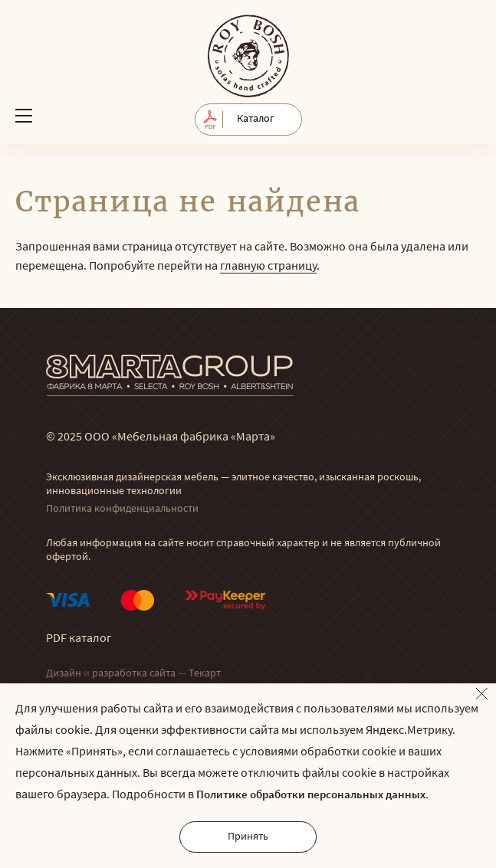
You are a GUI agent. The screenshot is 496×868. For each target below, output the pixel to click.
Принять (248, 837)
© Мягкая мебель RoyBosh (248, 56)
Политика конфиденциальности (122, 509)
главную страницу (268, 267)
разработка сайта (134, 674)
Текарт (205, 674)
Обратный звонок (467, 115)
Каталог (256, 119)
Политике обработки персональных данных (311, 796)
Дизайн (64, 674)
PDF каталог (79, 639)
